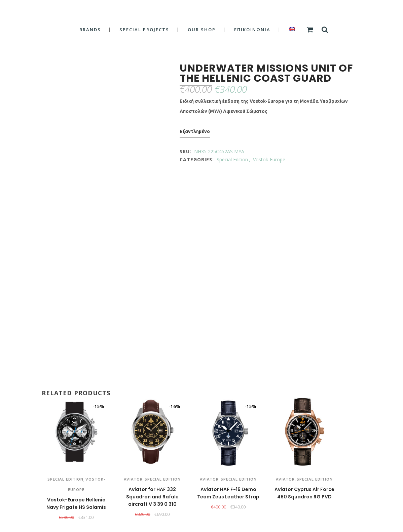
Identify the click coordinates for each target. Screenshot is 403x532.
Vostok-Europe (269, 159)
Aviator (133, 479)
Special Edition (232, 159)
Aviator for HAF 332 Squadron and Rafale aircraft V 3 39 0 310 (152, 497)
